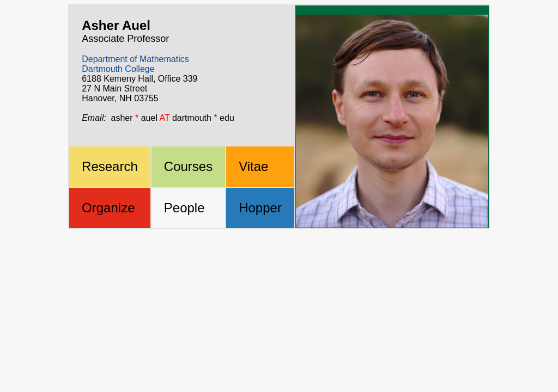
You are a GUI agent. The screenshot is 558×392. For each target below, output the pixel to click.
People (184, 208)
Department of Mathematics (135, 59)
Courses (188, 166)
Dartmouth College (118, 69)
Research (110, 166)
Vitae (253, 166)
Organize (108, 208)
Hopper (260, 208)
